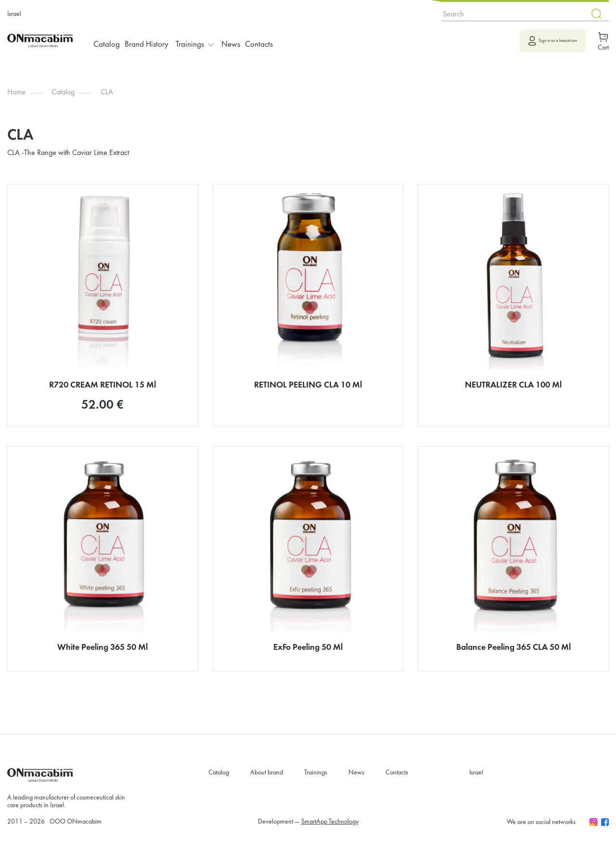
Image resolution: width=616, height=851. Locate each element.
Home (16, 92)
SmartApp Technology (330, 827)
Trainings (316, 778)
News (245, 40)
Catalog (109, 40)
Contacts (279, 40)
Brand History (155, 40)
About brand (267, 778)
